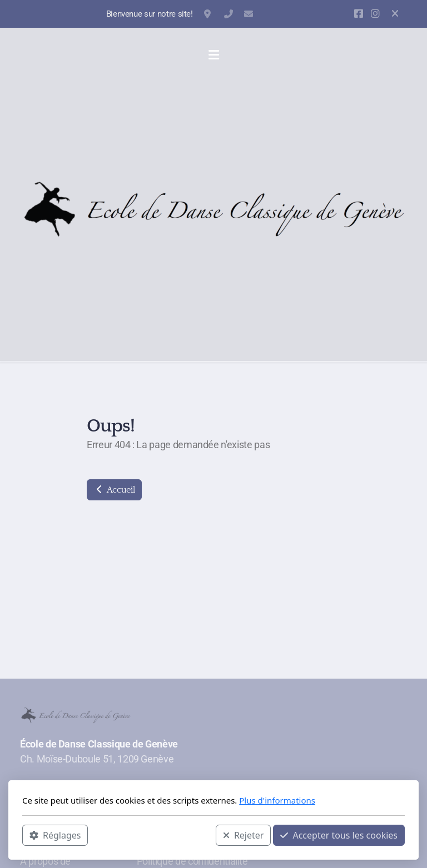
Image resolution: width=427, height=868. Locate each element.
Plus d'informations (277, 800)
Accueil (114, 490)
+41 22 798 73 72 (229, 14)
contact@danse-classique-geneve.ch (249, 14)
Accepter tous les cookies (339, 835)
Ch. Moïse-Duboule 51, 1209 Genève (208, 14)
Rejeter (244, 835)
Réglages (55, 835)
